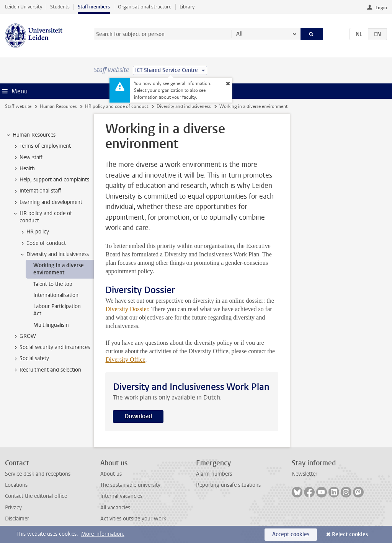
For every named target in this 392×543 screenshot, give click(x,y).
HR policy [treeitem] (34, 232)
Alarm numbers (214, 474)
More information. (103, 534)
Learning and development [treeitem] (47, 202)
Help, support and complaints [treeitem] (51, 180)
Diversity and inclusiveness (184, 106)
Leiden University (24, 7)
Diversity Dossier (127, 309)
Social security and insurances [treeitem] (51, 347)
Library (187, 7)
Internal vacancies (121, 496)
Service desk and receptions (38, 474)
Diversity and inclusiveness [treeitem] (54, 254)
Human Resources (58, 106)
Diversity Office (125, 360)
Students (60, 7)
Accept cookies (291, 534)
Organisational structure (145, 7)
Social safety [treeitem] (31, 359)
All (239, 34)
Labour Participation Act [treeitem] (57, 310)
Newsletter (305, 474)
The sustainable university (130, 485)
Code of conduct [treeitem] (42, 243)
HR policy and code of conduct (117, 106)
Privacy (13, 508)
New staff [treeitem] (27, 158)
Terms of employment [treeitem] (42, 146)
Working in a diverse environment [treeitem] (59, 269)
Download (138, 416)
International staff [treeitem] (37, 191)
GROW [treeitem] (24, 336)
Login (381, 8)
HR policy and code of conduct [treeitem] (42, 217)
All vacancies (115, 508)
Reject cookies (350, 534)
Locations (16, 485)
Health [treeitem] (24, 169)
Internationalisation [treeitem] (56, 295)
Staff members (94, 7)
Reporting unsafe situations (228, 485)
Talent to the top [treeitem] (53, 284)
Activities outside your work (133, 519)
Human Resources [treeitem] (30, 135)
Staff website (18, 106)
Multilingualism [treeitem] (51, 325)
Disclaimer (17, 519)
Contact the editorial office (36, 496)
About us (111, 474)
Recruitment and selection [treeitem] (47, 370)
